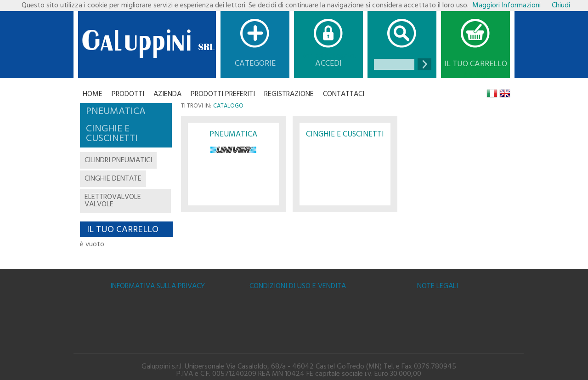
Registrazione (289, 94)
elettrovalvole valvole (113, 201)
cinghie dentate (113, 179)
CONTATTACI (344, 94)
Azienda (167, 94)
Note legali (438, 286)
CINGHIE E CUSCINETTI (345, 134)
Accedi (328, 64)
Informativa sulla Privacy (158, 286)
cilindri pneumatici (118, 160)
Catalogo (228, 106)
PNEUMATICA (233, 134)
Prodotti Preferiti (223, 94)
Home (93, 94)
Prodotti (128, 94)
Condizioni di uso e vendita (298, 286)
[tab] (126, 112)
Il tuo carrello (476, 64)
